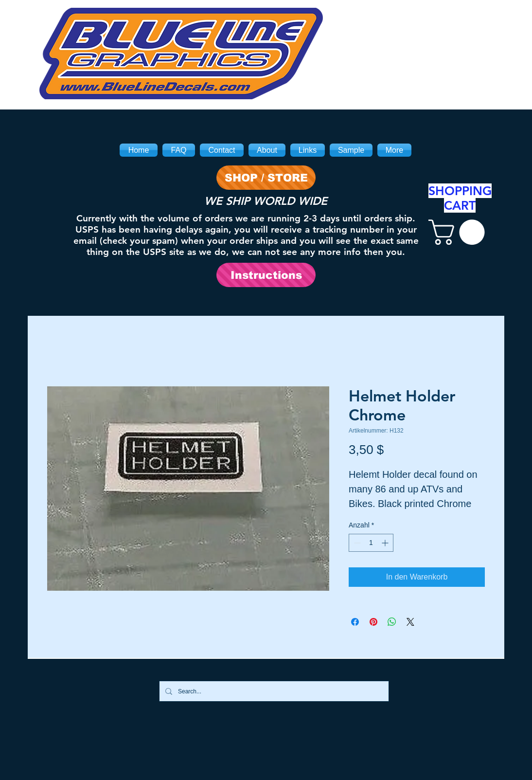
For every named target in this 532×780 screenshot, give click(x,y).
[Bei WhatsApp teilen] (392, 622)
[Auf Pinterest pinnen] (373, 622)
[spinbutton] (371, 543)
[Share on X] (410, 622)
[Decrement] (356, 543)
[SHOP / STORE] (266, 178)
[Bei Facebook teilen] (355, 622)
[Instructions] (266, 275)
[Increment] (386, 543)
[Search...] (273, 691)
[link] (460, 232)
